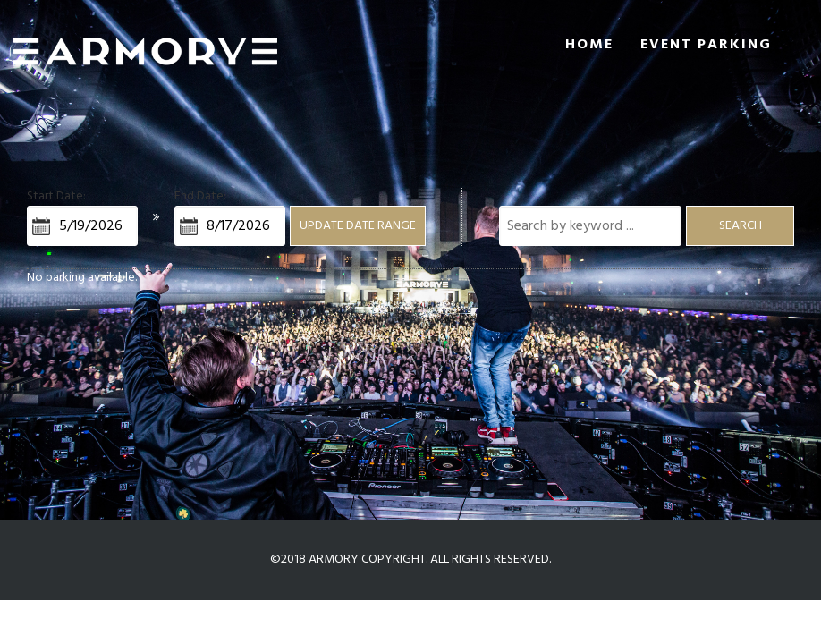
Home (589, 45)
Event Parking (706, 45)
